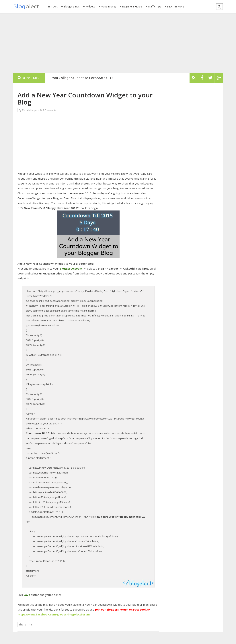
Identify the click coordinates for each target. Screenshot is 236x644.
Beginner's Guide (132, 7)
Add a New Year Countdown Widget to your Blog (85, 99)
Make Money (109, 7)
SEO (169, 7)
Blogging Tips (72, 7)
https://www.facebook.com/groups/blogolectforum (54, 614)
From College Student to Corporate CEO (81, 78)
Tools (54, 7)
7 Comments (49, 110)
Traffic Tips (154, 7)
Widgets (90, 7)
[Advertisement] (118, 43)
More (181, 7)
